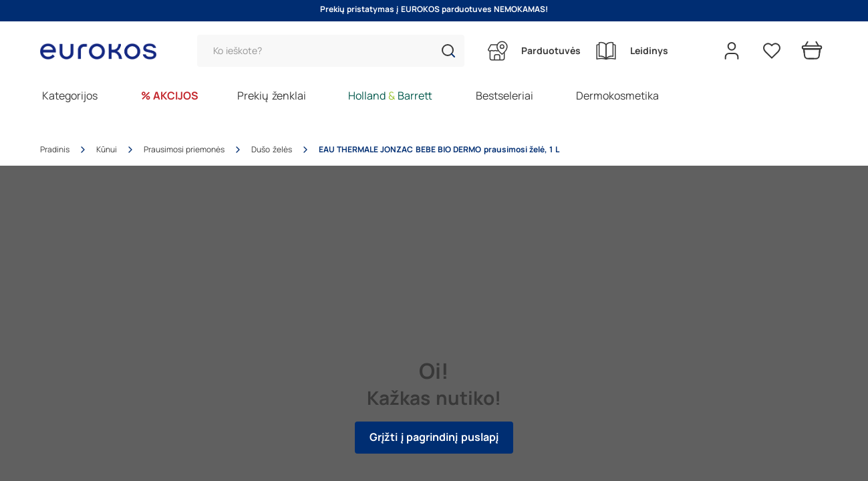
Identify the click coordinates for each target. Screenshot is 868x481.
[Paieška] (331, 51)
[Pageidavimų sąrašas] (772, 51)
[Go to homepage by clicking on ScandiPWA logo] (104, 51)
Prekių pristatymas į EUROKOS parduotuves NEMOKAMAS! (434, 9)
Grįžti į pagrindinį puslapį (434, 437)
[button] (448, 51)
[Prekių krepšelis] (812, 51)
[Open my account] (732, 51)
